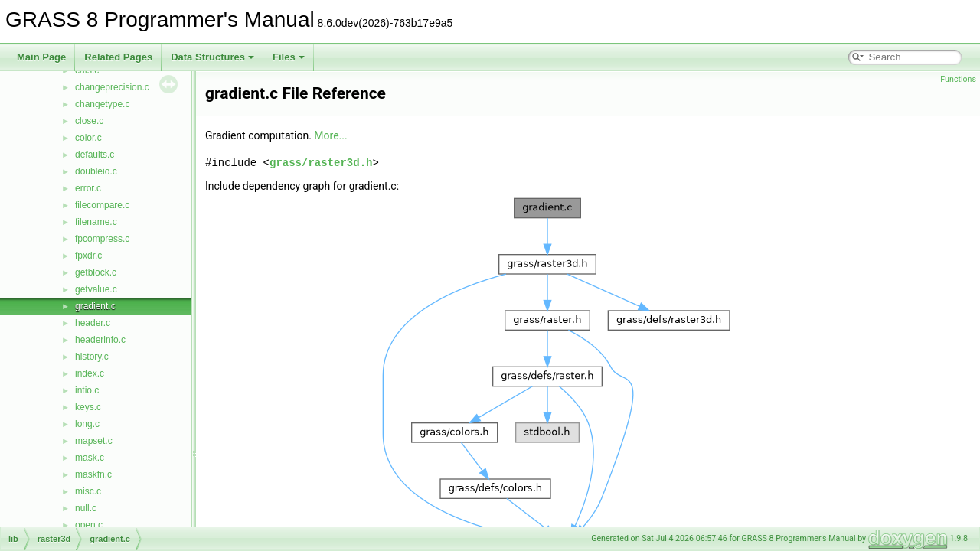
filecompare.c (102, 205)
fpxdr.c (88, 256)
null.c (86, 508)
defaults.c (95, 155)
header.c (93, 323)
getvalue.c (96, 289)
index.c (90, 373)
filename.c (96, 222)
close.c (89, 121)
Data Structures (212, 57)
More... (330, 135)
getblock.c (96, 272)
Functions (958, 79)
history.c (92, 357)
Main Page (41, 57)
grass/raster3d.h (321, 163)
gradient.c (95, 306)
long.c (87, 424)
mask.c (90, 458)
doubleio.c (96, 171)
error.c (88, 188)
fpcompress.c (102, 239)
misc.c (88, 491)
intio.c (87, 390)
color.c (88, 138)
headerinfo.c (100, 340)
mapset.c (94, 441)
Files (289, 57)
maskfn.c (93, 474)
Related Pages (118, 57)
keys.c (88, 407)
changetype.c (102, 104)
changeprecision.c (112, 87)
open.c (89, 525)
